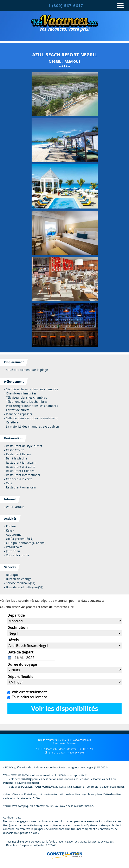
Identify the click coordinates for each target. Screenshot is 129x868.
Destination (18, 627)
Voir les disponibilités (65, 708)
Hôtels (13, 640)
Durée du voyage (22, 664)
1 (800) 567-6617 (66, 6)
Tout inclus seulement (28, 697)
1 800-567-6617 (77, 752)
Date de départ (20, 652)
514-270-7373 (57, 752)
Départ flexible (20, 677)
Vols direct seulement (28, 692)
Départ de (16, 615)
